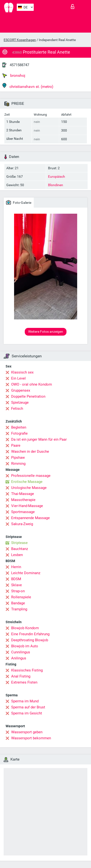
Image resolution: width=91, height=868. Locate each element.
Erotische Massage (27, 482)
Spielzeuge (20, 402)
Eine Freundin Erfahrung (30, 634)
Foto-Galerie (19, 202)
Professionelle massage (31, 476)
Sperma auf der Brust (28, 707)
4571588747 (19, 65)
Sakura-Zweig (22, 524)
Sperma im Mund (25, 701)
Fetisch (17, 409)
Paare (16, 445)
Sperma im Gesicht (27, 713)
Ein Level (18, 378)
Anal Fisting (21, 676)
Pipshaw (18, 458)
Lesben (17, 555)
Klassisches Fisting (27, 670)
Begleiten (19, 427)
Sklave (17, 585)
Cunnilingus (21, 652)
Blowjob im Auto (25, 646)
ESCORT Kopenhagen (20, 40)
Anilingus (19, 658)
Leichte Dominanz (26, 573)
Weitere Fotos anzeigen (46, 332)
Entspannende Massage (30, 518)
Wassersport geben (27, 732)
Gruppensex (21, 390)
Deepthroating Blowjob (30, 640)
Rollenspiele (21, 597)
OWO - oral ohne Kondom (32, 384)
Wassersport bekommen (31, 738)
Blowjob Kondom (25, 628)
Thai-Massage (23, 494)
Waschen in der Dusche (30, 452)
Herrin (16, 567)
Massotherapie (23, 500)
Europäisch (57, 176)
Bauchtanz (20, 549)
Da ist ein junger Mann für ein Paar (39, 439)
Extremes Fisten (24, 682)
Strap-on (18, 591)
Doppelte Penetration (28, 396)
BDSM (16, 579)
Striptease (19, 543)
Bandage (18, 603)
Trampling (19, 609)
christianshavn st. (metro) (28, 86)
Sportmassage (23, 512)
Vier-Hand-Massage (27, 506)
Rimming (18, 464)
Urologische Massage (29, 488)
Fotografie (19, 433)
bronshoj (14, 76)
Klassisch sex (22, 372)
